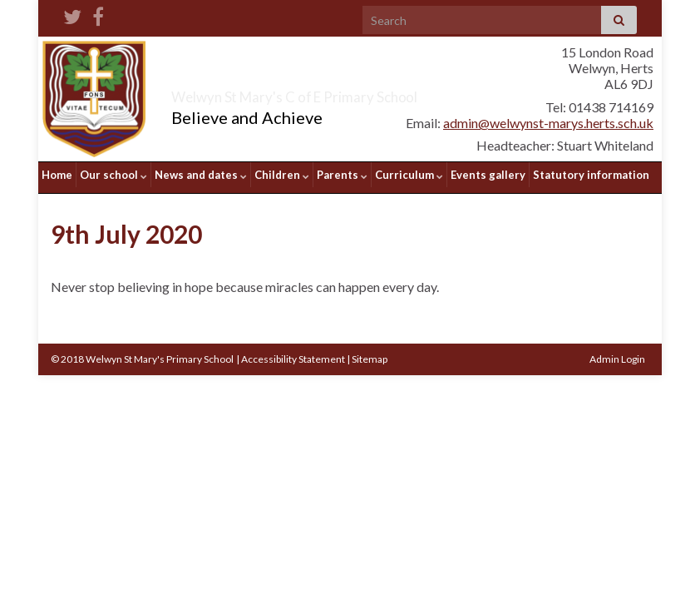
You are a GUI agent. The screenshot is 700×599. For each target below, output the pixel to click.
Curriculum (409, 175)
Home (57, 175)
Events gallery (488, 175)
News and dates (201, 175)
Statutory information (591, 175)
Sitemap (370, 353)
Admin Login (617, 353)
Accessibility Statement (293, 353)
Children (282, 175)
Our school (113, 175)
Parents (342, 175)
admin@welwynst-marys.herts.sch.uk (548, 123)
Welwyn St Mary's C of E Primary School (359, 93)
